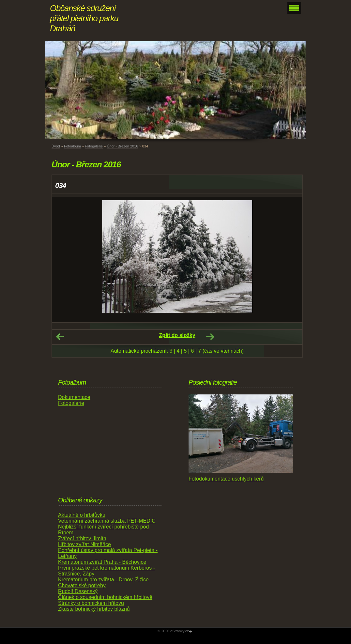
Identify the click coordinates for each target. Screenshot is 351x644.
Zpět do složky (177, 335)
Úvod (56, 146)
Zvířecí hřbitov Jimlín (82, 538)
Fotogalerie (94, 146)
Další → (210, 337)
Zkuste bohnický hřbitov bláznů (94, 609)
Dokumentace (74, 397)
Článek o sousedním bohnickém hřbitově (105, 597)
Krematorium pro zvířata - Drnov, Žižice (103, 580)
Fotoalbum (72, 146)
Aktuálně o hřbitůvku (82, 515)
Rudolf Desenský (78, 591)
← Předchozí (60, 337)
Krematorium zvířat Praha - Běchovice (102, 562)
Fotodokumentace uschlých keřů (226, 479)
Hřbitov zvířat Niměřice (84, 544)
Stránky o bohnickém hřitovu (91, 603)
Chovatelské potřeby (82, 585)
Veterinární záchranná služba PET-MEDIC (107, 521)
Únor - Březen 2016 (122, 146)
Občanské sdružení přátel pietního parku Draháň (84, 18)
